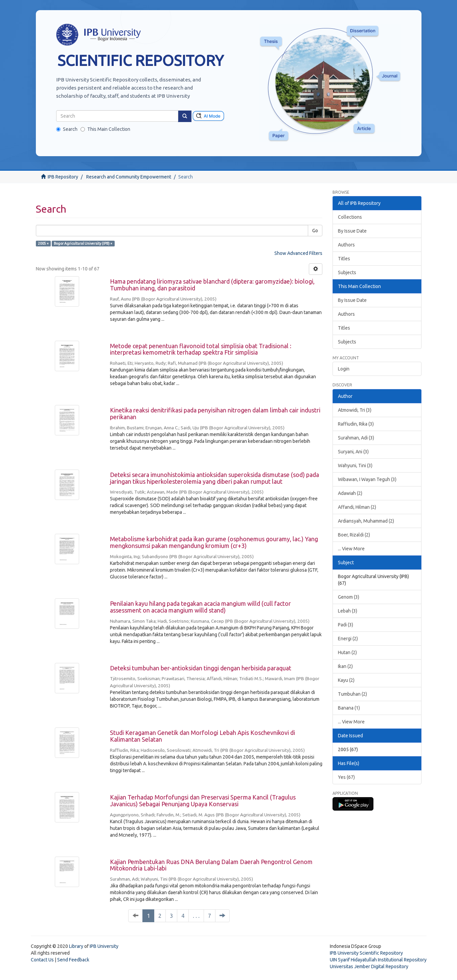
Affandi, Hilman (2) (357, 507)
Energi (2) (348, 639)
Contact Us (42, 960)
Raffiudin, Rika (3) (356, 424)
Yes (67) (346, 777)
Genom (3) (349, 597)
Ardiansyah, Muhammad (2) (366, 521)
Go (315, 231)
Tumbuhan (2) (352, 694)
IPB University (104, 946)
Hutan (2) (347, 652)
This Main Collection (105, 129)
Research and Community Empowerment (129, 177)
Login (344, 369)
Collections (350, 217)
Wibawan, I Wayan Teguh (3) (367, 479)
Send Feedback (73, 960)
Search (67, 129)
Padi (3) (346, 625)
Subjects (347, 272)
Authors (346, 245)
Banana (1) (349, 708)
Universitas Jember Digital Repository (369, 966)
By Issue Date (352, 231)
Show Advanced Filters (298, 253)
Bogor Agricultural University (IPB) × (83, 243)
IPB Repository (63, 177)
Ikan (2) (345, 666)
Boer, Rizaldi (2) (354, 535)
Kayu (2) (346, 680)
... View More (351, 549)
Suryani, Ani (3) (353, 452)
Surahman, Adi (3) (356, 438)
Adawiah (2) (350, 493)
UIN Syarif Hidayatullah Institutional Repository (378, 960)
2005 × (43, 243)
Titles (344, 259)
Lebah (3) (348, 611)
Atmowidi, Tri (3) (355, 410)
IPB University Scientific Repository (366, 953)
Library (76, 946)
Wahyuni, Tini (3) (355, 465)
